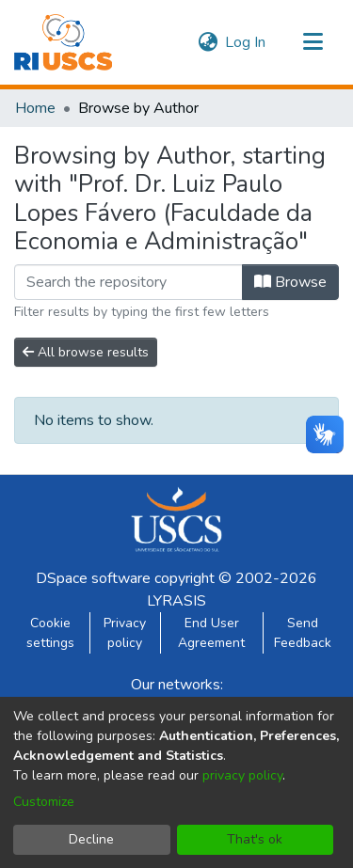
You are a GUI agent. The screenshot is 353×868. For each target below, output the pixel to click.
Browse (290, 282)
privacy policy (242, 775)
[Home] (63, 42)
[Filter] (128, 282)
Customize (44, 802)
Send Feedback (303, 633)
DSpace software (93, 578)
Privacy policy (125, 633)
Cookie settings (50, 633)
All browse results (86, 352)
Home (35, 108)
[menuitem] (208, 42)
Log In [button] (246, 42)
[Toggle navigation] (313, 42)
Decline (91, 839)
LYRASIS (176, 601)
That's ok (255, 839)
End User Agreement (211, 633)
